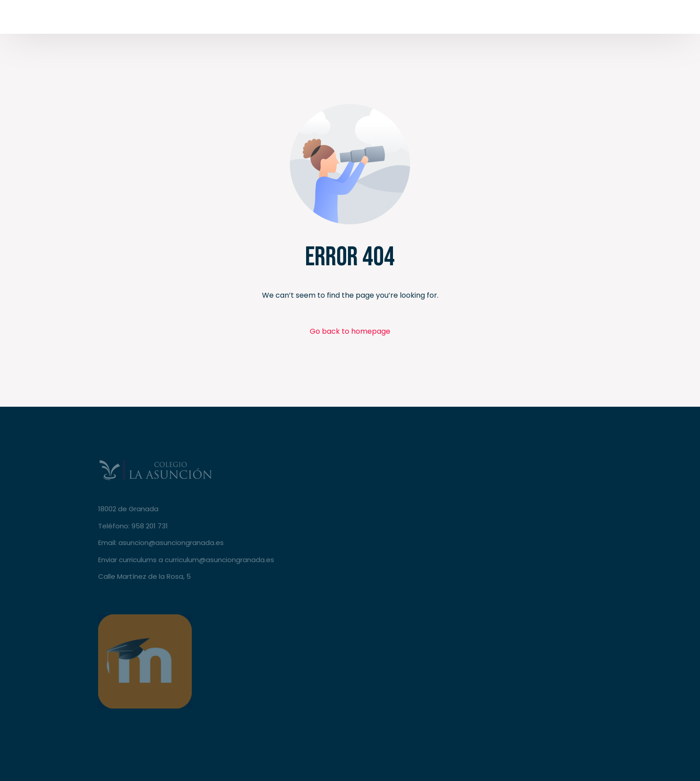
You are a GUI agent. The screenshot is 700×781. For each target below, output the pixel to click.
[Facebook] (524, 19)
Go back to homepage (350, 331)
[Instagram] (575, 19)
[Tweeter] (541, 19)
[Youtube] (558, 19)
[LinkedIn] (592, 19)
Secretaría (638, 19)
